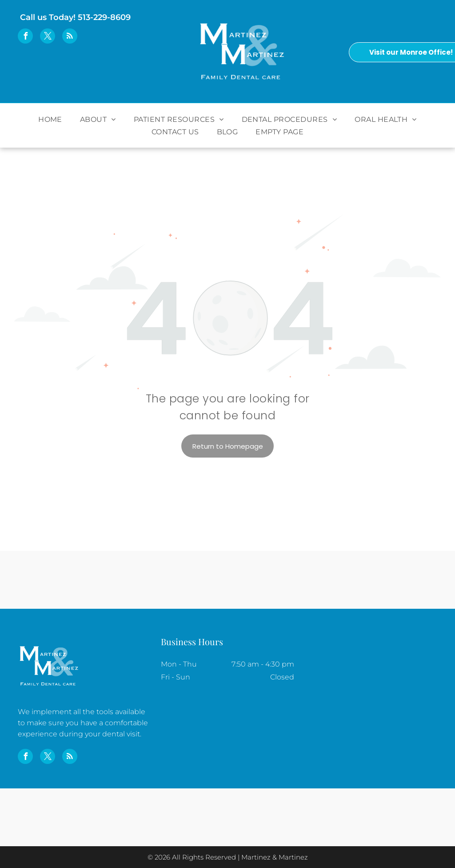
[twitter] (48, 37)
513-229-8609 (104, 17)
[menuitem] (50, 119)
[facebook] (25, 37)
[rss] (70, 37)
